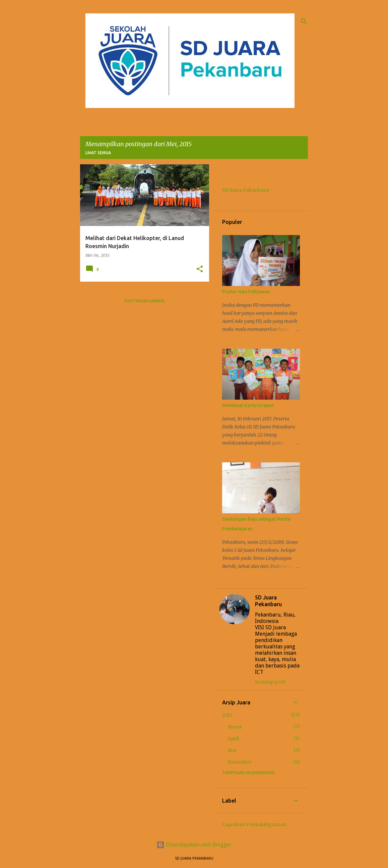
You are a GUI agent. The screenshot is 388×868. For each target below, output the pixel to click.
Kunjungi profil (270, 682)
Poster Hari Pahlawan (246, 292)
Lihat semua (98, 153)
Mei (232, 750)
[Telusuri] (304, 21)
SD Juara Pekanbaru (246, 190)
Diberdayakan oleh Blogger (194, 845)
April (233, 739)
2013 (227, 715)
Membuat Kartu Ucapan (248, 405)
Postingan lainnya (145, 301)
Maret (235, 727)
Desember (240, 762)
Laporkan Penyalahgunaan (254, 824)
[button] (200, 269)
